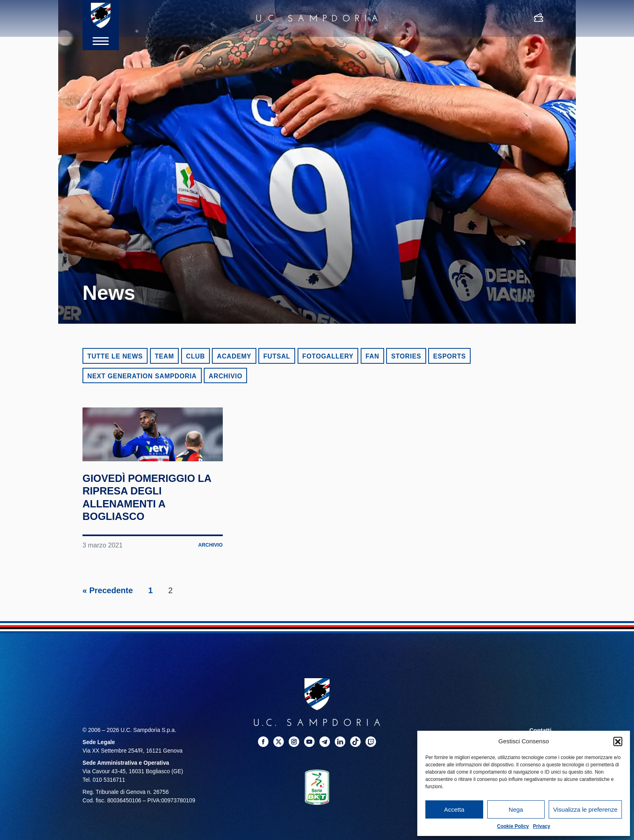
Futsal (277, 356)
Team (165, 356)
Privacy (542, 826)
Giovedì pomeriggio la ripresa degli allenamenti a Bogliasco (149, 530)
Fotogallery (328, 356)
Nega (516, 809)
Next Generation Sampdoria (142, 376)
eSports (449, 356)
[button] (618, 741)
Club (195, 356)
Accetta (454, 809)
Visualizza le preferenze (585, 809)
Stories (406, 356)
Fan (372, 356)
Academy (234, 356)
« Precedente (108, 624)
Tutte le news (115, 356)
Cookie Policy (513, 826)
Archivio (225, 376)
